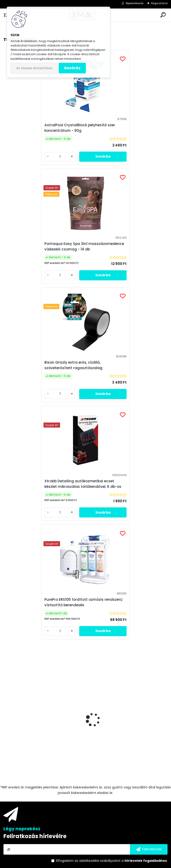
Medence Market (120, 785)
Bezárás (72, 68)
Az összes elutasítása (34, 68)
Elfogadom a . (112, 634)
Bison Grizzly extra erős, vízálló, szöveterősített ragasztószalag (36, 255)
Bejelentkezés (135, 3)
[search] (163, 15)
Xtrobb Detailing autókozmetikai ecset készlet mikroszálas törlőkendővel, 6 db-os (127, 255)
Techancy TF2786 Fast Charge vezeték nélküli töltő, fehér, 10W (41, 507)
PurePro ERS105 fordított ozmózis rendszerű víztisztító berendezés (78, 376)
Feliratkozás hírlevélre (35, 610)
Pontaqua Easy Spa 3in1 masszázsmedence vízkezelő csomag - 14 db (126, 131)
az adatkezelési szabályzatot (98, 634)
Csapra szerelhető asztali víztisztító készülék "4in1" (123, 507)
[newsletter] (149, 623)
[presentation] (6, 490)
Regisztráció (159, 3)
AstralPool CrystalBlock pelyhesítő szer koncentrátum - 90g (42, 131)
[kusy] (21, 538)
